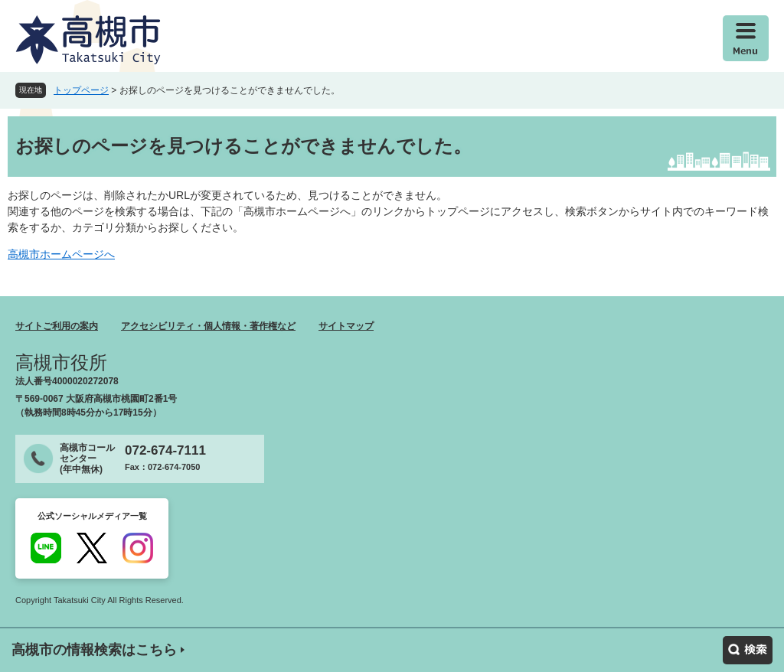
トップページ (81, 90)
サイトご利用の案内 (57, 326)
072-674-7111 (165, 450)
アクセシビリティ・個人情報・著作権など (208, 326)
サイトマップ (346, 326)
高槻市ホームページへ (61, 254)
